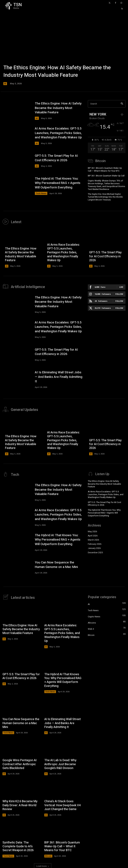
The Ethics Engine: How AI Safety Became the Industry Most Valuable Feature (57, 71)
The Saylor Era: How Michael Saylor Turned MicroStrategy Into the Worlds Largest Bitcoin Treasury (105, 197)
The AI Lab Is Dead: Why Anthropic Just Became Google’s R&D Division (60, 763)
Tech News (41, 193)
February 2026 (95, 543)
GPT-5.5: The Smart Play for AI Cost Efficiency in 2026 (56, 158)
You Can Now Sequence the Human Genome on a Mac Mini (56, 564)
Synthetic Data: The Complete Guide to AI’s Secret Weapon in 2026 (18, 845)
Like (121, 287)
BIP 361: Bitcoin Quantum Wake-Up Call (106, 176)
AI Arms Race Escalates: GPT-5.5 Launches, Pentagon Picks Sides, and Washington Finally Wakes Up (58, 133)
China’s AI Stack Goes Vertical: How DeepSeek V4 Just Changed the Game (62, 804)
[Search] (122, 104)
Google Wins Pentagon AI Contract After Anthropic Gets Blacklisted (19, 763)
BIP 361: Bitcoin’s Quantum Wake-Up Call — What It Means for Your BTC (105, 169)
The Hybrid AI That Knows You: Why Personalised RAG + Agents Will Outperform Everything (58, 183)
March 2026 (93, 539)
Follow (119, 294)
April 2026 (93, 535)
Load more (43, 865)
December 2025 (95, 552)
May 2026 (92, 531)
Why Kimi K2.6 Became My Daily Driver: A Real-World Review (20, 804)
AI (5, 84)
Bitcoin (48, 855)
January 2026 (94, 547)
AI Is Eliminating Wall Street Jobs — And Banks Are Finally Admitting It (59, 376)
